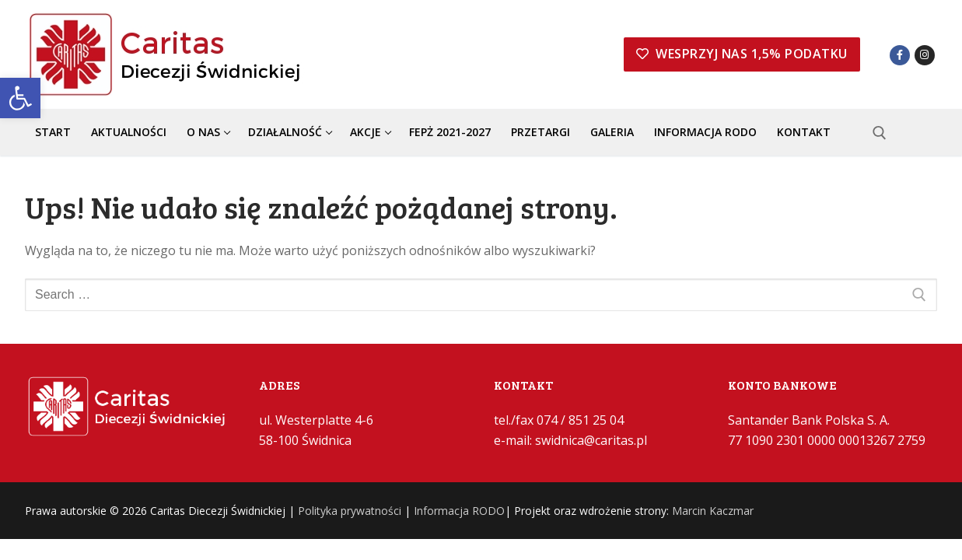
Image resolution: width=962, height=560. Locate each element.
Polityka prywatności (350, 511)
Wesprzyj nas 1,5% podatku (742, 54)
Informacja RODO (459, 511)
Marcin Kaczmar (713, 511)
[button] (20, 98)
